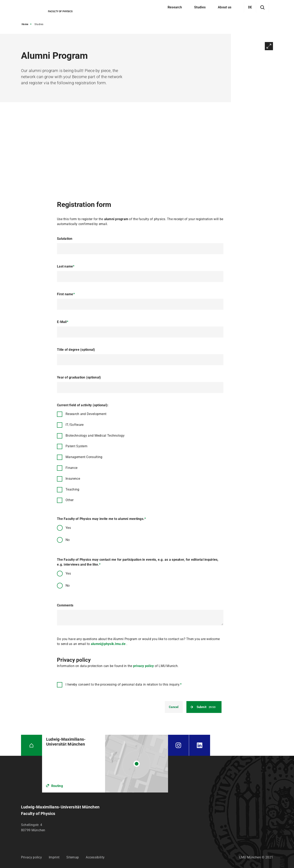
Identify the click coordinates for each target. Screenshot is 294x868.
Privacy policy (31, 857)
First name (66, 294)
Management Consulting (84, 457)
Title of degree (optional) (76, 350)
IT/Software (75, 425)
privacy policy (143, 666)
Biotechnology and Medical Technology (95, 436)
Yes (68, 528)
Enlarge (269, 46)
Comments (65, 605)
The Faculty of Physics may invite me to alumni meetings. (101, 519)
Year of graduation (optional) (79, 377)
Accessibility (95, 857)
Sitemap (73, 857)
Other (70, 500)
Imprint (54, 857)
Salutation (65, 239)
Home (25, 24)
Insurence (73, 479)
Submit (206, 707)
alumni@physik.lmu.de (108, 644)
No (68, 540)
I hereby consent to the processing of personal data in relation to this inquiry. (124, 684)
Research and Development (86, 414)
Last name (66, 266)
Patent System (76, 446)
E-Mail (63, 322)
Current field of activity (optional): (83, 405)
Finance (71, 468)
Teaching (72, 489)
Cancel (174, 707)
